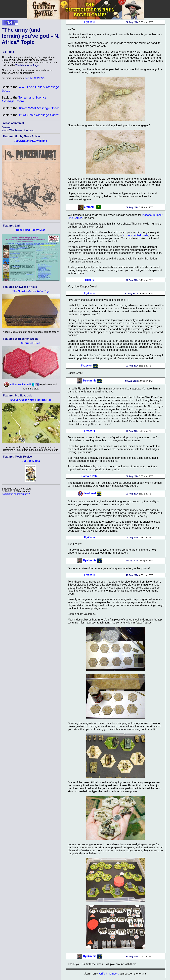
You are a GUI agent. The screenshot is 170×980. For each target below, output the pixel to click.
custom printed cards (136, 235)
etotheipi (90, 207)
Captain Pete (89, 476)
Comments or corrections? (16, 494)
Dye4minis (90, 381)
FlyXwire (89, 22)
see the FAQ (35, 78)
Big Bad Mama (31, 461)
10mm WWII (39, 108)
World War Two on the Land (18, 130)
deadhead (90, 493)
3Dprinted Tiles (31, 343)
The (31, 291)
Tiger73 (90, 280)
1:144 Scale (38, 115)
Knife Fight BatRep (31, 400)
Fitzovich (87, 366)
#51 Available (31, 141)
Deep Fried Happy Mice (31, 230)
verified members (109, 974)
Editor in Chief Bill (20, 384)
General (6, 127)
